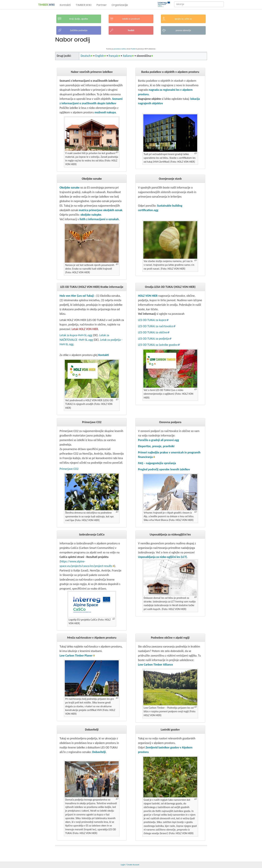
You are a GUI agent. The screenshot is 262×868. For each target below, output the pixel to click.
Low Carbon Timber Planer (76, 656)
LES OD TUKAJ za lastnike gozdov (158, 345)
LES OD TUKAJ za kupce (152, 320)
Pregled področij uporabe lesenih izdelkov (164, 469)
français (113, 56)
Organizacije (120, 5)
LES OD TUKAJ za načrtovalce (156, 326)
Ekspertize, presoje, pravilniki (156, 446)
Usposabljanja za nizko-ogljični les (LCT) (162, 557)
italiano (127, 56)
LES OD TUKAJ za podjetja (154, 339)
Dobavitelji (99, 752)
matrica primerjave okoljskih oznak (100, 210)
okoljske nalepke (91, 215)
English (100, 56)
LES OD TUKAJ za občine (153, 332)
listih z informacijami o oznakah (99, 219)
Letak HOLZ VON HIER (85, 329)
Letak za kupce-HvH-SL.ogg (76, 335)
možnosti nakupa (105, 112)
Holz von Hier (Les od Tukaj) (77, 296)
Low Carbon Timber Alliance (155, 665)
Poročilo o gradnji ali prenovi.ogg (158, 440)
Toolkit (133, 49)
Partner (102, 5)
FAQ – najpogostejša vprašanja (157, 463)
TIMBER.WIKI (84, 5)
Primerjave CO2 (69, 469)
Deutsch (86, 56)
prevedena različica (120, 49)
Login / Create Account (130, 865)
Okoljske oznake (70, 188)
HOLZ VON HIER (148, 296)
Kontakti (65, 5)
